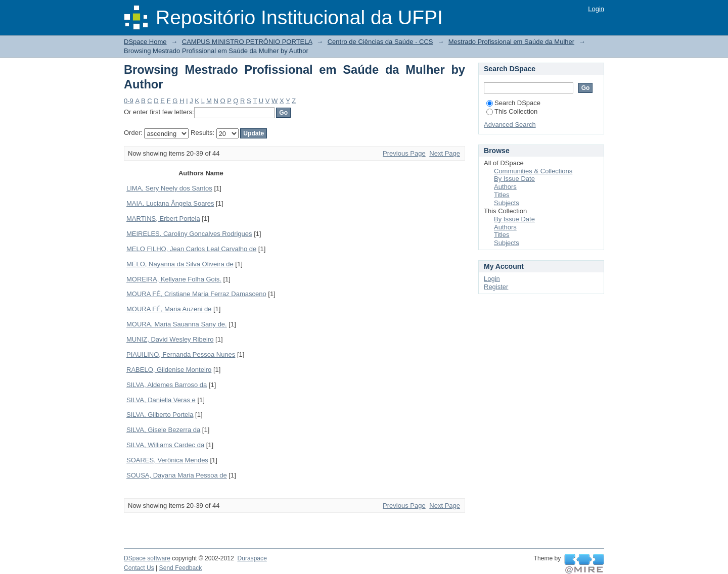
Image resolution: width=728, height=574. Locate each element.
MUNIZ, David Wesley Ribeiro (170, 339)
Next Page (445, 153)
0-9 (129, 101)
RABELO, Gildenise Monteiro (169, 370)
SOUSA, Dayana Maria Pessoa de (177, 475)
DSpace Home (145, 42)
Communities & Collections (533, 171)
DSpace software (147, 558)
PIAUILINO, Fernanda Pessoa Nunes (181, 354)
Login (596, 9)
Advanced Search (510, 125)
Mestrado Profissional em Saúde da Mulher (511, 42)
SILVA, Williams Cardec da (165, 445)
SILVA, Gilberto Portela (160, 415)
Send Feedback (181, 568)
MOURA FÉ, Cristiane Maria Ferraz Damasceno (196, 294)
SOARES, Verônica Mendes (167, 460)
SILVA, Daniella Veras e (161, 400)
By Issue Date (514, 179)
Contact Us (139, 568)
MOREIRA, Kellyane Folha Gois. (174, 279)
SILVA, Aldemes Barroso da (167, 385)
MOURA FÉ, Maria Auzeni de (169, 309)
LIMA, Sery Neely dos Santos (169, 188)
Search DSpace (513, 103)
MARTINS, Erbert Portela (163, 219)
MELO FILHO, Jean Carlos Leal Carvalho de (191, 249)
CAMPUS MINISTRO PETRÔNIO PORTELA (247, 42)
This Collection (512, 111)
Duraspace (252, 558)
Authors (505, 187)
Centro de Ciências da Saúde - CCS (380, 42)
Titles (502, 195)
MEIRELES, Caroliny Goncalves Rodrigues (189, 234)
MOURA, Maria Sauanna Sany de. (177, 324)
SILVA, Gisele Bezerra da (163, 430)
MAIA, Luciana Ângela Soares (170, 203)
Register (496, 287)
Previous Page (404, 153)
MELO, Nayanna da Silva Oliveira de (180, 264)
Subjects (507, 203)
